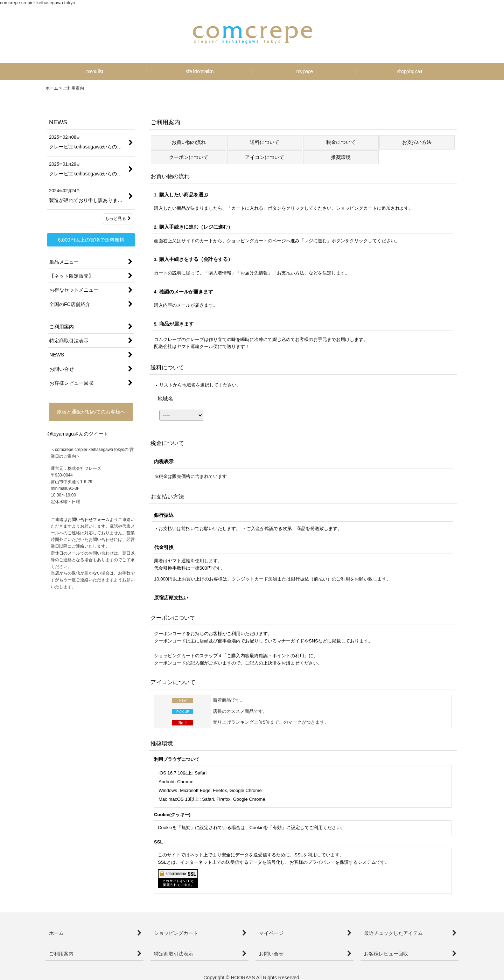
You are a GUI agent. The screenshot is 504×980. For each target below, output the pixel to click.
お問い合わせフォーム (89, 520)
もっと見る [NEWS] (118, 218)
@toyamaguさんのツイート (78, 434)
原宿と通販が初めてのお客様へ (91, 412)
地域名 (165, 399)
